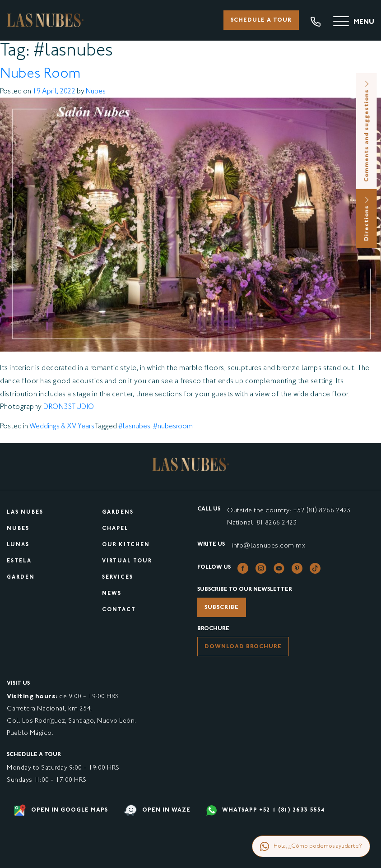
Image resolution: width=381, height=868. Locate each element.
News (112, 594)
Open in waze (157, 810)
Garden (21, 578)
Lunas (18, 545)
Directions (367, 219)
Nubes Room (40, 74)
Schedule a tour (261, 20)
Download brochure (243, 647)
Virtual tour (127, 561)
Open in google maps (61, 810)
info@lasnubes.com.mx (268, 546)
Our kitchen (126, 545)
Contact (119, 610)
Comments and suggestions (367, 131)
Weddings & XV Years (62, 427)
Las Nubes (25, 513)
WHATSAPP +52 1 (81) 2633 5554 (265, 810)
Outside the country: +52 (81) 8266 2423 (289, 511)
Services (118, 578)
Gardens (118, 513)
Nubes (96, 92)
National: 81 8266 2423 (262, 523)
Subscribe (222, 608)
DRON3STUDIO (69, 407)
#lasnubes (134, 427)
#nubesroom (173, 427)
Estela (19, 561)
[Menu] (354, 23)
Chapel (115, 529)
